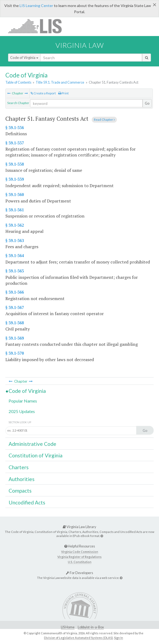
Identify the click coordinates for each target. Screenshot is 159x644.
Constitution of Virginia (36, 455)
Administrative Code (32, 444)
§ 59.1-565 (15, 271)
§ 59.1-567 (15, 307)
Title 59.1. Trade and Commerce (60, 82)
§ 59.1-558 (15, 164)
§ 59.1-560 (15, 195)
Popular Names (23, 401)
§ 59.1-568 (15, 323)
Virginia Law (80, 45)
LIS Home (68, 627)
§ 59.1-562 (15, 225)
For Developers (79, 573)
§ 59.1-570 (15, 353)
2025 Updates (22, 411)
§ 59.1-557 (15, 143)
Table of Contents (18, 82)
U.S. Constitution (80, 562)
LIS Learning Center (36, 6)
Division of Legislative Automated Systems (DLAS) (78, 638)
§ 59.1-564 (15, 256)
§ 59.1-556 (15, 128)
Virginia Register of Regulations (79, 557)
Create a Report (43, 93)
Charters (19, 467)
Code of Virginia (24, 58)
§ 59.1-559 (15, 179)
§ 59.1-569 (15, 338)
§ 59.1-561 (15, 210)
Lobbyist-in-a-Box (91, 627)
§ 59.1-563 (15, 241)
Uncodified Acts (27, 502)
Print (63, 93)
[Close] (155, 5)
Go (147, 103)
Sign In (119, 638)
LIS (38, 26)
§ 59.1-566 (15, 292)
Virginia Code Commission (80, 552)
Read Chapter (104, 120)
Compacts (20, 491)
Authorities (22, 479)
